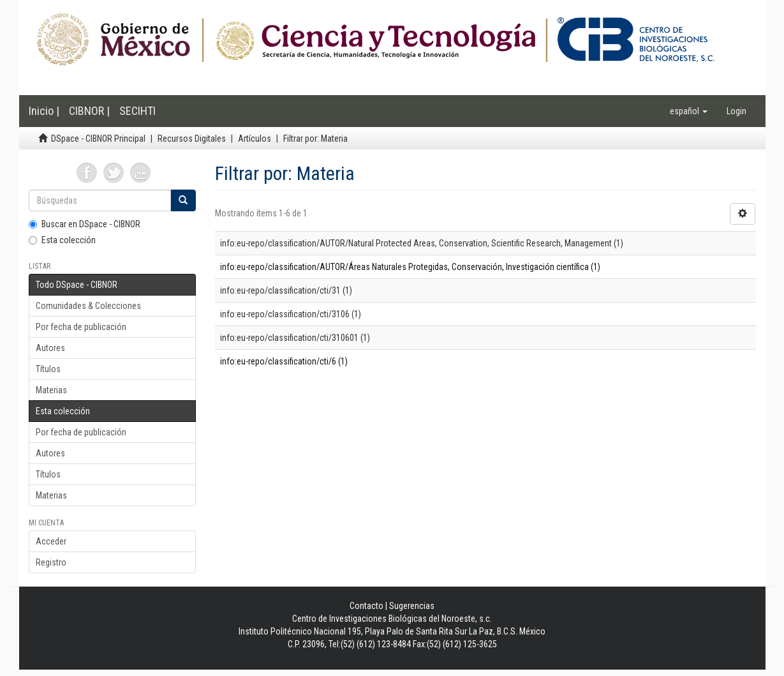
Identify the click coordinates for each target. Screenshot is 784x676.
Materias (51, 390)
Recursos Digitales (192, 139)
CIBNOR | (89, 111)
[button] (689, 111)
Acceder (51, 541)
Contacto (366, 606)
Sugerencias (412, 606)
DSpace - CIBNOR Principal (98, 139)
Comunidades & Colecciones (88, 306)
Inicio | (44, 111)
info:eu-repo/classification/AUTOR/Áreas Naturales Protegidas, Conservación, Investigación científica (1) (410, 267)
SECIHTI (137, 111)
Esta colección (62, 240)
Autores (50, 348)
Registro (51, 562)
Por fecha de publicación (81, 327)
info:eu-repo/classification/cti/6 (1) (284, 361)
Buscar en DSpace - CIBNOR (85, 224)
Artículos (255, 139)
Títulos (48, 369)
